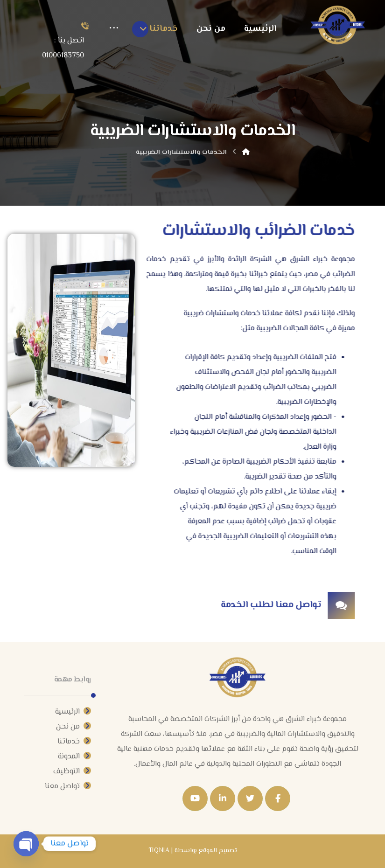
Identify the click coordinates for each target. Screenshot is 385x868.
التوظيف (72, 772)
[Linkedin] (223, 799)
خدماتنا (74, 742)
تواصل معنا (68, 787)
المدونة (74, 757)
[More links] (114, 29)
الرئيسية (73, 712)
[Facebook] (278, 799)
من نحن (73, 727)
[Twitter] (250, 799)
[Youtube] (195, 799)
